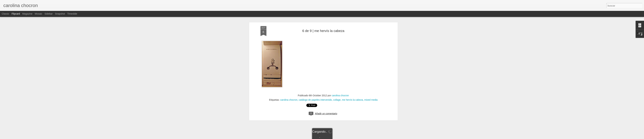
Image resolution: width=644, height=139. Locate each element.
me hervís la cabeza (352, 77)
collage (337, 77)
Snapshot (60, 14)
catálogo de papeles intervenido (315, 77)
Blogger (335, 137)
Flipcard (16, 14)
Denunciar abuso (346, 137)
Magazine (27, 14)
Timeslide (72, 14)
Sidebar (49, 14)
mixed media (371, 77)
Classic (5, 14)
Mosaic (38, 14)
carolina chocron (340, 73)
